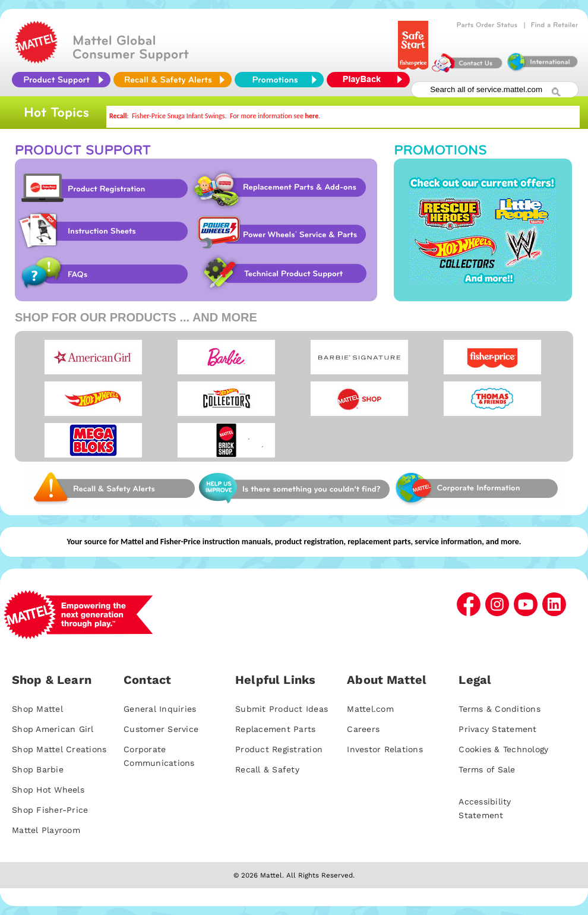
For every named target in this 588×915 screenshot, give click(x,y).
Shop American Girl (53, 729)
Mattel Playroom (46, 830)
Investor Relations (385, 749)
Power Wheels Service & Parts (281, 231)
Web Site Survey (113, 488)
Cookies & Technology (503, 749)
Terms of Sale (487, 769)
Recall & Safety (267, 769)
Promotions (483, 230)
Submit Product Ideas (282, 709)
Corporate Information (476, 488)
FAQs (102, 274)
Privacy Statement (497, 729)
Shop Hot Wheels (48, 790)
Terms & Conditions (500, 709)
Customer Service (161, 729)
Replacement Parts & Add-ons (283, 188)
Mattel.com (370, 709)
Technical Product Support (286, 274)
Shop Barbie (38, 769)
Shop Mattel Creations (59, 749)
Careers (363, 729)
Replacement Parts (275, 729)
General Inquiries (160, 709)
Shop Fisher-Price (50, 810)
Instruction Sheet (102, 231)
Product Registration (102, 188)
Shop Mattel (37, 709)
